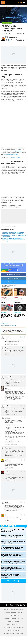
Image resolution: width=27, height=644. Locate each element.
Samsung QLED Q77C (13, 630)
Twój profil (21, 2)
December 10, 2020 (15, 157)
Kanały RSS (20, 618)
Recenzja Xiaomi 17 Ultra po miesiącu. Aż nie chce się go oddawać (6, 301)
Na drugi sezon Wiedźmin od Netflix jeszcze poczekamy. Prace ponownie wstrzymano (13, 233)
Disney (9, 287)
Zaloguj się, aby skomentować (8, 326)
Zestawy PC (21, 612)
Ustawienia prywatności (10, 618)
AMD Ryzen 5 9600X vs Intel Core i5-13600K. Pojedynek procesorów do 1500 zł (7, 316)
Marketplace (7, 612)
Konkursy (14, 612)
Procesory (4, 313)
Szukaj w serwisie (18, 2)
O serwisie (12, 609)
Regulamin (11, 621)
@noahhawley (19, 151)
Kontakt (17, 621)
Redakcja (6, 609)
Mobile (16, 297)
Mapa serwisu (20, 609)
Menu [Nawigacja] (24, 2)
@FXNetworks (21, 148)
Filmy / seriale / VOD (12, 286)
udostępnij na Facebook (13, 275)
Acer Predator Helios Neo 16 (11, 627)
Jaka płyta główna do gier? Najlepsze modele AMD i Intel (20, 315)
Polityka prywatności (13, 615)
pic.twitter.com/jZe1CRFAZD (11, 154)
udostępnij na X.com (13, 282)
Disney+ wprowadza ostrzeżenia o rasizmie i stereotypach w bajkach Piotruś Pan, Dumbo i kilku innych (14, 240)
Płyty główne (18, 313)
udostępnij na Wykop (13, 278)
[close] (25, 264)
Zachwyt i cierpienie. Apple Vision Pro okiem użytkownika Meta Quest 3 (19, 301)
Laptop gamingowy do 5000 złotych (13, 633)
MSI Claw (22, 627)
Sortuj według (4, 323)
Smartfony (4, 297)
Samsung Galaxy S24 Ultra (13, 624)
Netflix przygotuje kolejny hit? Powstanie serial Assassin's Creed (14, 236)
